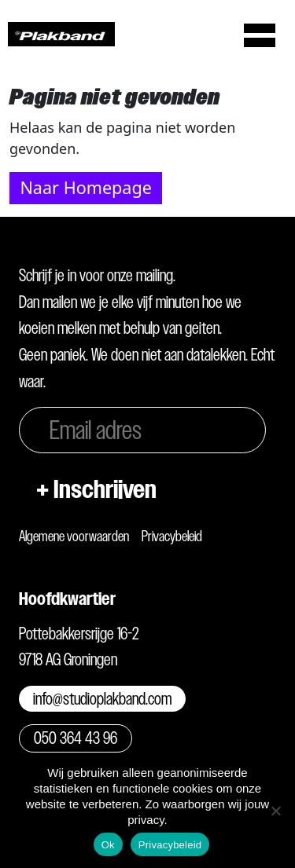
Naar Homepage (85, 187)
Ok (108, 845)
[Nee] (275, 811)
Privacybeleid (172, 536)
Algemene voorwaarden (74, 536)
